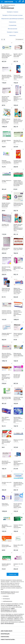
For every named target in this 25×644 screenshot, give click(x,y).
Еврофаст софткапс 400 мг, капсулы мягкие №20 (18, 55)
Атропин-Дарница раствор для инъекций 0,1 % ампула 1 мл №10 (18, 506)
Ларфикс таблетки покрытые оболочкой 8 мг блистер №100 (6, 121)
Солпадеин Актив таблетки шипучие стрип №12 (18, 162)
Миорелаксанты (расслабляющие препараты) (12, 19)
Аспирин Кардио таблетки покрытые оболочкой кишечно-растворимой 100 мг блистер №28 (18, 183)
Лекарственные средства (9, 5)
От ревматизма (13, 25)
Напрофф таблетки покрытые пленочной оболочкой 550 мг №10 (18, 484)
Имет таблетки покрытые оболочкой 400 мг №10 (6, 419)
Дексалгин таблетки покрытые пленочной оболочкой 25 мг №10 (7, 77)
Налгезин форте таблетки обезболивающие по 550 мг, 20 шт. (18, 463)
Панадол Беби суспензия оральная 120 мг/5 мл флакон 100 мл (18, 77)
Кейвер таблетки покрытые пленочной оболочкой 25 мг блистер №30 (7, 56)
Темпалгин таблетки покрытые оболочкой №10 (18, 526)
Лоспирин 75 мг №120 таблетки (5, 225)
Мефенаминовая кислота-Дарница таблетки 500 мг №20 (18, 355)
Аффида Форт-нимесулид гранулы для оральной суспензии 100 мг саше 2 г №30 (18, 291)
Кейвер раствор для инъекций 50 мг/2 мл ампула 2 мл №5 (18, 204)
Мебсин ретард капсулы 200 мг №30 (6, 546)
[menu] (2, 2)
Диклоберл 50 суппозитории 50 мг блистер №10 (6, 462)
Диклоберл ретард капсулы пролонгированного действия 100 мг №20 (7, 269)
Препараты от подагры (13, 32)
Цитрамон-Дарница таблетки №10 (6, 565)
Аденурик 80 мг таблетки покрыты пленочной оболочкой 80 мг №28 (18, 313)
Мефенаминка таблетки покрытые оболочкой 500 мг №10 (6, 442)
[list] (4, 39)
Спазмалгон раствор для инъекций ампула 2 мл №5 (18, 398)
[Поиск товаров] (16, 2)
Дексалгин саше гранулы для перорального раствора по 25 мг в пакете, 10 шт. (6, 99)
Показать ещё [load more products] (12, 574)
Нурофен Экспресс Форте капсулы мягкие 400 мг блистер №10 (6, 205)
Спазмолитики (13, 22)
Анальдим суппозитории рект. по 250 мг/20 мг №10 (6, 162)
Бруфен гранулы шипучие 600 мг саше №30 (18, 268)
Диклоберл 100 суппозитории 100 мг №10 (18, 142)
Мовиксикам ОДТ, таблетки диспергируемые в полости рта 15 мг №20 (6, 377)
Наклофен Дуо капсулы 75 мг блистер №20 (17, 376)
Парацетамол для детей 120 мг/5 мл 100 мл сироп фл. (6, 290)
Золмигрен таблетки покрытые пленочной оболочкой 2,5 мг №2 (7, 312)
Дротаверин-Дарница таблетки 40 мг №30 (7, 526)
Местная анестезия (12, 29)
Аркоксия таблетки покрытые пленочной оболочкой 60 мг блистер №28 (7, 355)
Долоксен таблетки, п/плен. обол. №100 (18, 249)
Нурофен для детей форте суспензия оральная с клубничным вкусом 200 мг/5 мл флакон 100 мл (18, 227)
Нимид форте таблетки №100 (5, 504)
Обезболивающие (5, 6)
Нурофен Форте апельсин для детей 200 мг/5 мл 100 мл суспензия (18, 121)
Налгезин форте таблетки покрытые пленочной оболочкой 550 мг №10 (18, 420)
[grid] (2, 39)
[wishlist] (12, 43)
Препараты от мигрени (13, 12)
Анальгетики (12, 35)
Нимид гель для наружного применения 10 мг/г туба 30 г (18, 98)
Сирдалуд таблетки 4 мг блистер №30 (7, 334)
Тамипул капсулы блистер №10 (6, 249)
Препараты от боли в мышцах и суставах (12, 15)
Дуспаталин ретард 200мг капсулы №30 (6, 398)
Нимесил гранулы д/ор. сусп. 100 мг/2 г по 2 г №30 (18, 335)
